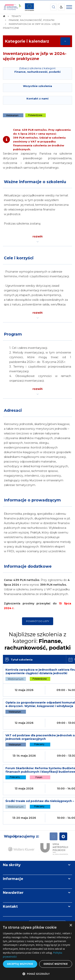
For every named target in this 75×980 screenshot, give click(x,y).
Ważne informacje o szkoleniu (35, 182)
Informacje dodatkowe (28, 566)
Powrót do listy (38, 621)
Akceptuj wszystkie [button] (20, 964)
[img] (29, 7)
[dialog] (37, 951)
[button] (37, 974)
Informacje (13, 879)
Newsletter (13, 893)
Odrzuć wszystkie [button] (56, 964)
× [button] (71, 925)
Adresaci (13, 410)
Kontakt (10, 907)
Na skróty (12, 865)
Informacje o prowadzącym (32, 500)
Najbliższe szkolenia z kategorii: (38, 641)
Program (13, 334)
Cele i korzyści (19, 258)
